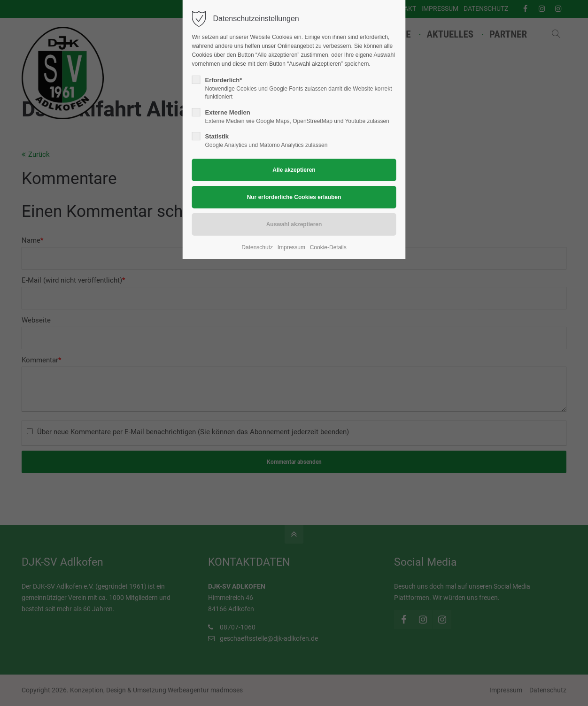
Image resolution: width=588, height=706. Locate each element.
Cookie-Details (328, 247)
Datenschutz (257, 247)
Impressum (291, 247)
